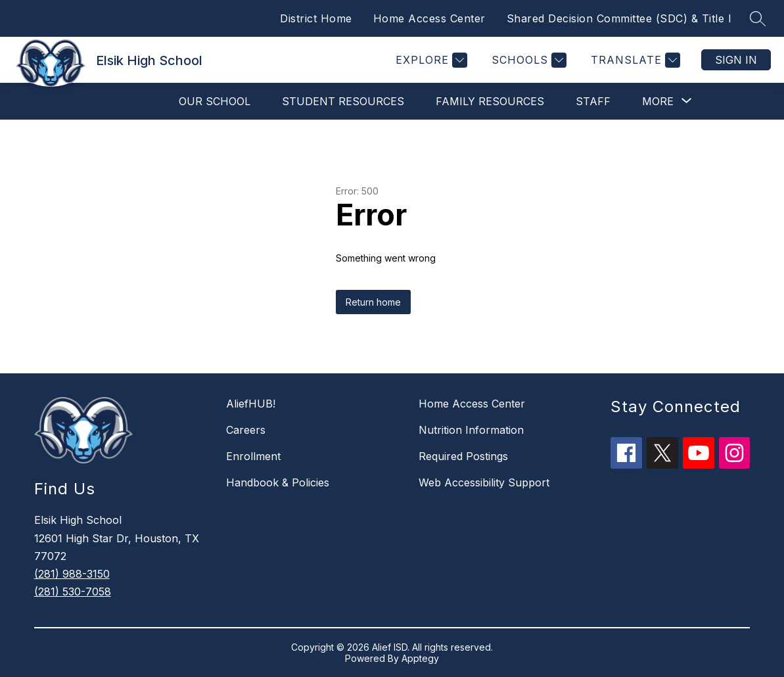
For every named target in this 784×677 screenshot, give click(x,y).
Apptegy (420, 658)
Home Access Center (429, 18)
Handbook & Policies (278, 482)
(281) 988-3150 (72, 574)
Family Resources (490, 101)
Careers (246, 430)
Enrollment (253, 456)
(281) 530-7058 (73, 592)
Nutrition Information (471, 430)
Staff (593, 101)
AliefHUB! (251, 404)
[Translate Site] (634, 60)
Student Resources (343, 101)
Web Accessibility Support (484, 482)
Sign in (736, 60)
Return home (373, 302)
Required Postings (463, 456)
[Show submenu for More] (658, 101)
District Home (316, 18)
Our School (215, 101)
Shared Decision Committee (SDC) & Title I (619, 18)
